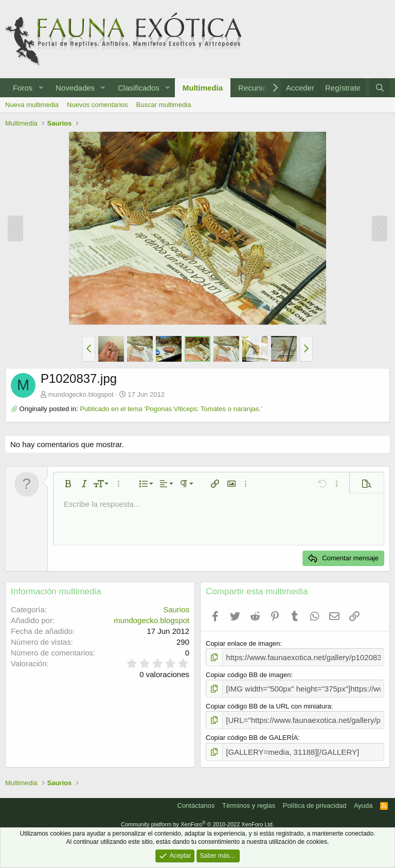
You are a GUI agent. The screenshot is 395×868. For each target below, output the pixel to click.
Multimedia (203, 88)
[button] (41, 88)
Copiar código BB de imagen (248, 673)
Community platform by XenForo (197, 819)
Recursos (254, 88)
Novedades (75, 88)
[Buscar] (380, 88)
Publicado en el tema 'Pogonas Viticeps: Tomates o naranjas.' (171, 409)
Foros (23, 88)
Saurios (176, 609)
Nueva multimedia (32, 105)
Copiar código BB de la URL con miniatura (268, 703)
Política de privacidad (315, 800)
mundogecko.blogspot (81, 394)
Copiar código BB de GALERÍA (252, 733)
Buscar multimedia (164, 105)
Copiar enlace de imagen (243, 643)
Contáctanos (196, 800)
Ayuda (363, 800)
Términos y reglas (249, 800)
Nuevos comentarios (97, 105)
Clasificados (139, 88)
